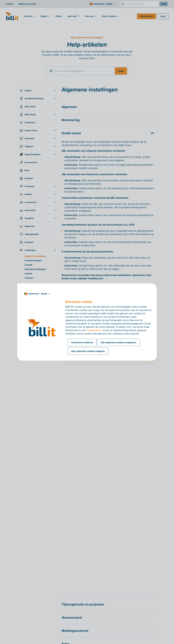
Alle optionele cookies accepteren (119, 342)
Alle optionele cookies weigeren (88, 351)
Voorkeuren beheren (82, 342)
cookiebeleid (94, 330)
